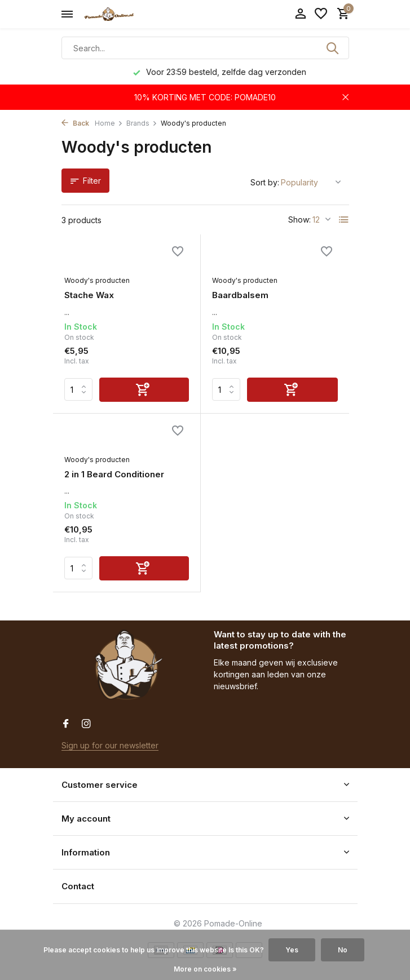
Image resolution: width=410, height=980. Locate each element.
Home (109, 123)
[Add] (144, 390)
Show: (299, 219)
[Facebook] (66, 724)
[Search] (205, 48)
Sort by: (265, 182)
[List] (344, 220)
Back (75, 123)
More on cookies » (205, 969)
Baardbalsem (240, 295)
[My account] (300, 14)
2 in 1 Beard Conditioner (114, 474)
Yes (292, 950)
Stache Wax (89, 295)
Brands (142, 123)
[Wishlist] (321, 14)
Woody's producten (97, 280)
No (343, 950)
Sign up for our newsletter (110, 745)
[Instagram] (86, 724)
